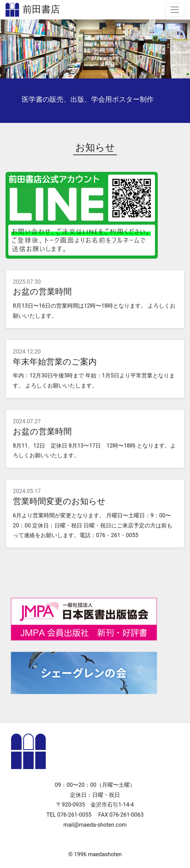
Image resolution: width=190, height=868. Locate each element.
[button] (14, 49)
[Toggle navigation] (175, 10)
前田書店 (41, 10)
